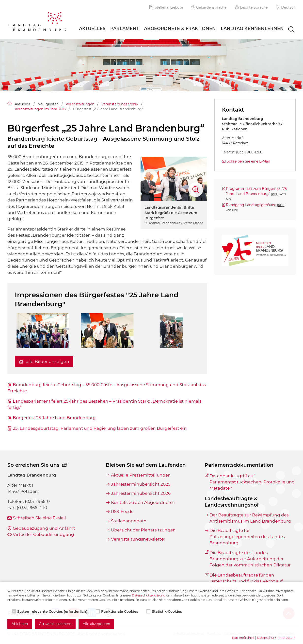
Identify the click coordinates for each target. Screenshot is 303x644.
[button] (286, 7)
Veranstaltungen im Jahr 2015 (40, 109)
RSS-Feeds (122, 512)
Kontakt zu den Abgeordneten (143, 502)
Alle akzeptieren (96, 624)
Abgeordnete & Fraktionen (180, 29)
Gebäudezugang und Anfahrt (44, 528)
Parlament (125, 29)
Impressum (287, 638)
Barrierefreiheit (243, 638)
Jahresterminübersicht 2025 (141, 484)
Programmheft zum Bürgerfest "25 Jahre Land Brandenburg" (256, 194)
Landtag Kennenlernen (252, 29)
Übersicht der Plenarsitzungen (143, 530)
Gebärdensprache (209, 7)
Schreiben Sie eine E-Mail (248, 161)
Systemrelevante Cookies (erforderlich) (50, 611)
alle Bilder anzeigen (44, 361)
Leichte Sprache (251, 7)
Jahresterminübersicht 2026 (141, 493)
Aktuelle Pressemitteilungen (141, 475)
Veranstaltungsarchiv (120, 104)
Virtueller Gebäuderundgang (43, 534)
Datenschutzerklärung (149, 595)
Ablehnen (20, 624)
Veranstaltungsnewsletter (138, 539)
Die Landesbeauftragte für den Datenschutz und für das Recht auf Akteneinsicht (246, 581)
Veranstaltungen (80, 104)
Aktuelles (92, 29)
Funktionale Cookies (117, 611)
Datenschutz (266, 638)
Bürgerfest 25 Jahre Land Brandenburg (54, 418)
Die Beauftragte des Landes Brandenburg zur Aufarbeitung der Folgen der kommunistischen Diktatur (250, 559)
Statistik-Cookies (165, 611)
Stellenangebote (166, 7)
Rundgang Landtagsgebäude (255, 207)
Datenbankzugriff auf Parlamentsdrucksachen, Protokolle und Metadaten (252, 482)
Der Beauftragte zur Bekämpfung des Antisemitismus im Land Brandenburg (250, 518)
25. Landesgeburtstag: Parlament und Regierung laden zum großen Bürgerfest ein (100, 428)
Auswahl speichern (55, 624)
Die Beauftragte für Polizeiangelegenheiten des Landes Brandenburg (247, 537)
